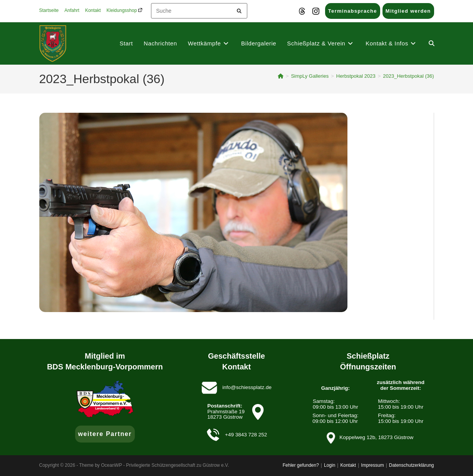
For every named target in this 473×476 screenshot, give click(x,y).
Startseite (49, 10)
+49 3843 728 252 (246, 435)
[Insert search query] (199, 11)
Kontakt (93, 10)
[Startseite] (281, 76)
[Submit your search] (239, 10)
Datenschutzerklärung (412, 465)
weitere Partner (105, 434)
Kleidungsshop (124, 10)
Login (330, 465)
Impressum (372, 465)
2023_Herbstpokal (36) (408, 76)
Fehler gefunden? (301, 465)
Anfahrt (72, 10)
